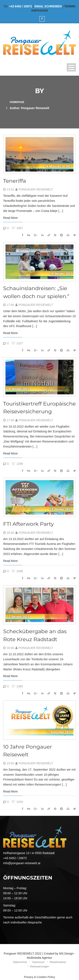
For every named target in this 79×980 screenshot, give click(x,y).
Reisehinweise (58, 962)
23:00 (10, 763)
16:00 (10, 648)
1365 (17, 686)
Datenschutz (20, 962)
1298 (17, 464)
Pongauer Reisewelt (36, 189)
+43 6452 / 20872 (21, 6)
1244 (17, 802)
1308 (17, 571)
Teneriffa (15, 181)
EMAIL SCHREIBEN (48, 6)
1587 (17, 228)
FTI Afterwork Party (28, 524)
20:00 (10, 533)
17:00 (10, 305)
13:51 (10, 189)
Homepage (17, 102)
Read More (10, 218)
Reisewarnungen (39, 967)
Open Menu (71, 67)
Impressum (38, 962)
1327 (17, 343)
